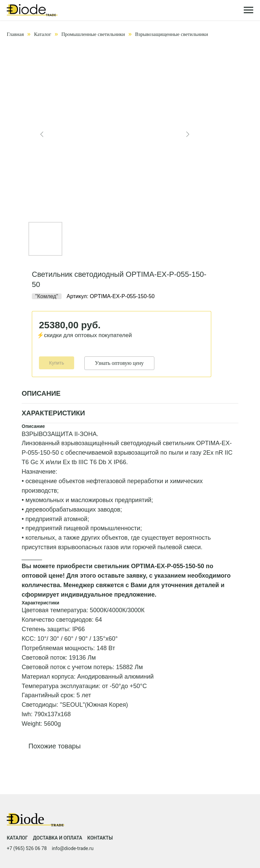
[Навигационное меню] (248, 10)
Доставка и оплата (58, 838)
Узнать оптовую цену (119, 363)
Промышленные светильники (93, 34)
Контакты (100, 838)
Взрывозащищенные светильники (172, 34)
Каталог (42, 34)
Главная (15, 34)
